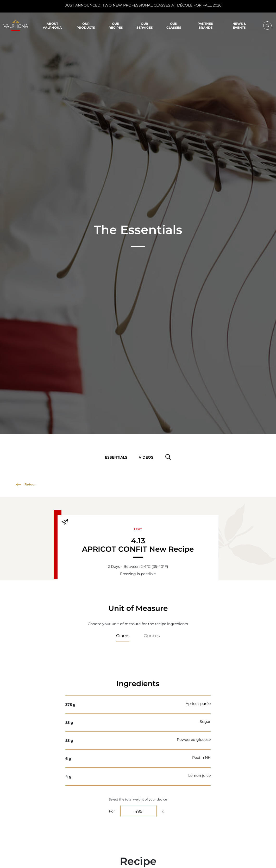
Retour (26, 484)
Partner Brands (205, 25)
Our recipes (116, 25)
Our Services (145, 25)
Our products (86, 25)
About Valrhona (52, 25)
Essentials (116, 457)
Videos (146, 457)
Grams (123, 635)
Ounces (152, 635)
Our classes (174, 25)
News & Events (239, 26)
